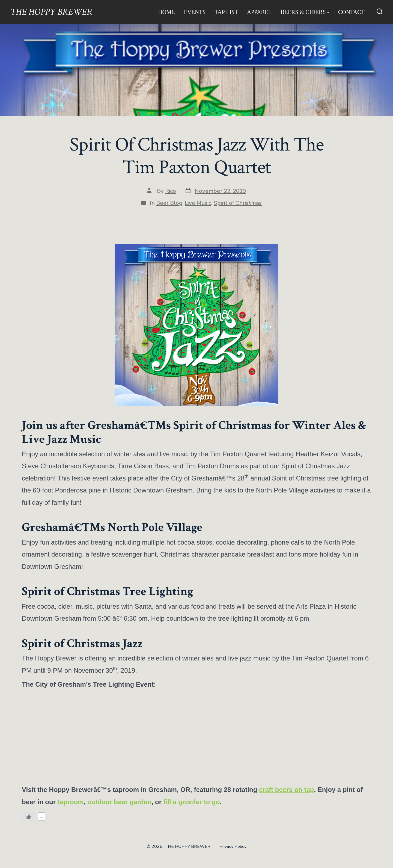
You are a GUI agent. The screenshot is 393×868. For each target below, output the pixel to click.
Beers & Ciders (305, 12)
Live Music (198, 203)
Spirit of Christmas (238, 203)
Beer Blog (169, 203)
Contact (351, 12)
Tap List (226, 12)
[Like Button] (29, 816)
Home (167, 12)
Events (195, 12)
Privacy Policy (233, 846)
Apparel (259, 12)
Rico (171, 191)
